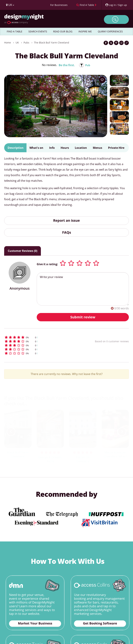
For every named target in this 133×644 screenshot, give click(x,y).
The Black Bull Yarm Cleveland (52, 43)
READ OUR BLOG (63, 31)
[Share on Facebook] (106, 43)
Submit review (83, 317)
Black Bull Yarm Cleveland (18, 454)
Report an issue (66, 220)
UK (17, 43)
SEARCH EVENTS (38, 31)
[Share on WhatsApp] (121, 43)
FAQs (67, 232)
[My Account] (116, 5)
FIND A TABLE (15, 31)
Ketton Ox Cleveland (83, 459)
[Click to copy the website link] (127, 43)
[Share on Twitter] (111, 43)
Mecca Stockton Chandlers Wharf (115, 454)
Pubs (26, 43)
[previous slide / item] (11, 432)
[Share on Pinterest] (116, 43)
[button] (39, 337)
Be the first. (67, 65)
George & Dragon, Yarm (50, 459)
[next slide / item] (122, 432)
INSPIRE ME (85, 31)
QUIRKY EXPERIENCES (110, 31)
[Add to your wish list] (102, 80)
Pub (88, 65)
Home (8, 43)
